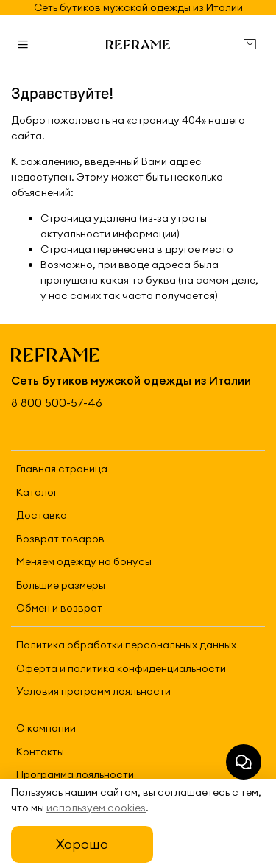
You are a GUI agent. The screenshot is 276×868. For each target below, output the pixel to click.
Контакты (40, 752)
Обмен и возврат (59, 608)
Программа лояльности (75, 774)
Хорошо (82, 844)
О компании (46, 728)
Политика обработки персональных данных (126, 645)
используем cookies (96, 808)
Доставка (42, 515)
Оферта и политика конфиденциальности (121, 668)
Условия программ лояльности (93, 691)
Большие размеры (61, 585)
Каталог (37, 492)
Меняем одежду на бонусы (84, 561)
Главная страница (62, 469)
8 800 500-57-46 (57, 403)
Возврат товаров (60, 539)
